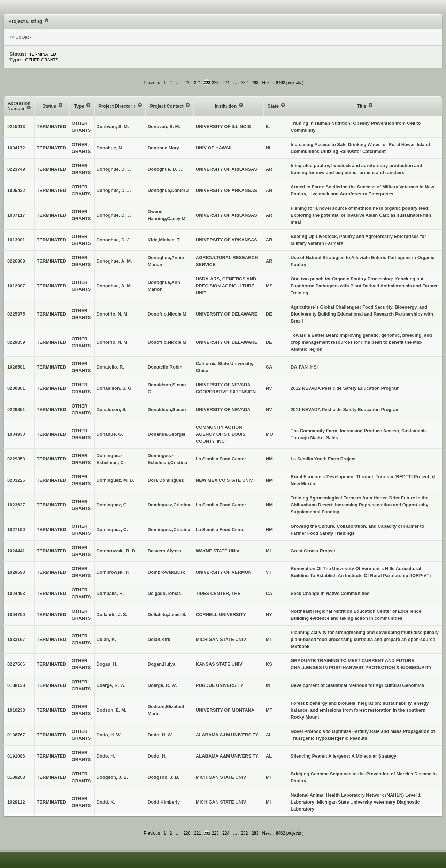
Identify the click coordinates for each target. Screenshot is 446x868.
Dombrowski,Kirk (166, 572)
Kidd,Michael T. (164, 240)
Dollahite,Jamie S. (167, 615)
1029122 (16, 802)
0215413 (16, 127)
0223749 (16, 169)
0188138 (16, 685)
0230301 (16, 388)
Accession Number (19, 106)
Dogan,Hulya (162, 664)
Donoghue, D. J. (165, 169)
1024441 (16, 551)
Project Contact (167, 106)
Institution (226, 106)
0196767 (16, 735)
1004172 (16, 148)
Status (50, 106)
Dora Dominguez (166, 480)
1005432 (16, 190)
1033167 (16, 639)
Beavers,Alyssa (164, 551)
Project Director (116, 106)
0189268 (16, 777)
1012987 (16, 286)
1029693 (16, 572)
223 (215, 83)
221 (198, 83)
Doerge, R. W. (162, 685)
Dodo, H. (157, 756)
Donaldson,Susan (167, 409)
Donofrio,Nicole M (167, 314)
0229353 (16, 459)
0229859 (16, 342)
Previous (152, 83)
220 (187, 83)
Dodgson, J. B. (164, 777)
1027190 (16, 530)
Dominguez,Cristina (169, 505)
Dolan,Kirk (159, 639)
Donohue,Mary (163, 148)
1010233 (16, 710)
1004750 (16, 615)
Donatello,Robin (165, 367)
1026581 (16, 367)
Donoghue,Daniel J (168, 190)
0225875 (16, 314)
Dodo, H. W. (160, 735)
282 (244, 83)
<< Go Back (20, 37)
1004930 (16, 434)
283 (255, 83)
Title (362, 106)
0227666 (16, 664)
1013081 (16, 240)
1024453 (16, 593)
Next (266, 83)
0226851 (16, 409)
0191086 (16, 756)
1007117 (16, 215)
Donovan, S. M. (164, 127)
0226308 (16, 261)
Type (80, 106)
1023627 (16, 505)
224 (226, 83)
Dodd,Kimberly (164, 802)
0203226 (16, 480)
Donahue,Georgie (167, 434)
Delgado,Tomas (164, 593)
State (274, 106)
